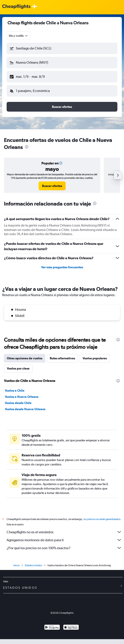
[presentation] (27, 147)
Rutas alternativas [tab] (62, 358)
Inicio (17, 565)
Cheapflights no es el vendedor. (64, 532)
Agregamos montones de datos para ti (64, 540)
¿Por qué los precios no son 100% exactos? (64, 548)
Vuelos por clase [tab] (18, 368)
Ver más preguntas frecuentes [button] (62, 267)
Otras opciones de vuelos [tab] (25, 358)
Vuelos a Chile (15, 391)
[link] (52, 186)
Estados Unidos (33, 565)
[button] (62, 48)
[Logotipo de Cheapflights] (16, 7)
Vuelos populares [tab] (95, 358)
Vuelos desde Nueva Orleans (25, 409)
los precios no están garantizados (102, 519)
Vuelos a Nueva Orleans (22, 397)
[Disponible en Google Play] (52, 628)
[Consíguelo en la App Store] (71, 628)
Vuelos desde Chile (18, 403)
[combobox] (19, 36)
